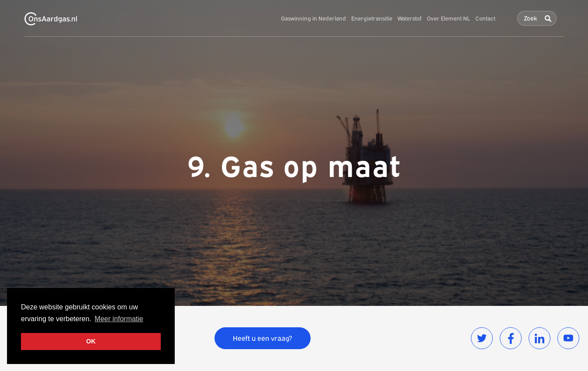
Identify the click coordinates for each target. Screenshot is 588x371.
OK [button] (91, 341)
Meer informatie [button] (119, 319)
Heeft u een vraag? (263, 338)
